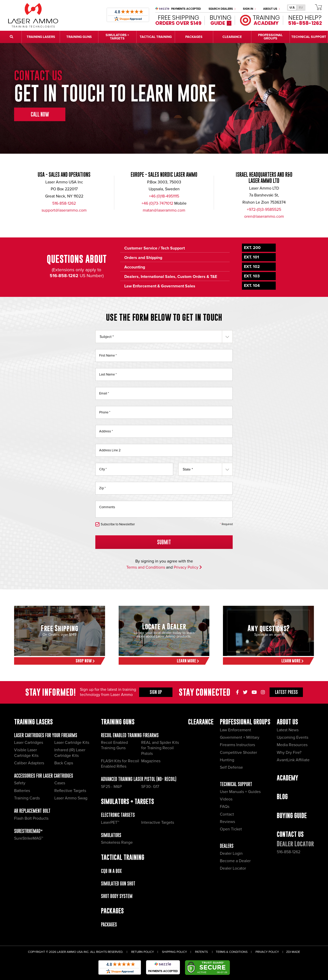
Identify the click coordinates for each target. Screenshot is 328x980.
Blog (282, 796)
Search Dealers (222, 9)
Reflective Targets (70, 791)
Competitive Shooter (238, 753)
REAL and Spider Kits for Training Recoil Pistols (160, 748)
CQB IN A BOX (111, 871)
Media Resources (292, 745)
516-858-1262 (64, 203)
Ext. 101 (252, 257)
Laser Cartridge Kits (72, 743)
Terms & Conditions (232, 952)
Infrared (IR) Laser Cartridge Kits (70, 753)
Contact (227, 814)
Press (286, 692)
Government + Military (240, 737)
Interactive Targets (158, 822)
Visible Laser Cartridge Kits (26, 753)
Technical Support (236, 784)
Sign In (249, 9)
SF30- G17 (150, 787)
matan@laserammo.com (164, 210)
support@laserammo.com (64, 210)
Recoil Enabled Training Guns (114, 745)
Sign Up (156, 692)
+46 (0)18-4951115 (164, 196)
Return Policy (143, 952)
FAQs (225, 807)
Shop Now (85, 661)
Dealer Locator (233, 868)
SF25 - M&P (111, 787)
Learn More (188, 661)
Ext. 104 (252, 286)
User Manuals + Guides (240, 792)
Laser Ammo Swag (71, 798)
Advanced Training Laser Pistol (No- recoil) (139, 779)
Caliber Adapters (29, 763)
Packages (109, 925)
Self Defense (231, 767)
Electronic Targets (118, 815)
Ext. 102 (252, 267)
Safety (20, 783)
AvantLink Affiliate (293, 760)
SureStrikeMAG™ (28, 831)
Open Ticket (231, 829)
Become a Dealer (235, 861)
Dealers (227, 846)
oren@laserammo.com (264, 216)
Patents (201, 952)
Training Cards (27, 798)
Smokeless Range (117, 842)
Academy (288, 778)
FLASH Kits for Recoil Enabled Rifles (120, 764)
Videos (226, 799)
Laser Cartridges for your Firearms (46, 735)
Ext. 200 (252, 248)
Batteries (22, 791)
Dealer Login (231, 853)
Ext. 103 (252, 276)
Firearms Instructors (237, 745)
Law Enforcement (235, 730)
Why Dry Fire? (289, 753)
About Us (271, 9)
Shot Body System (117, 896)
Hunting (227, 760)
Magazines (151, 761)
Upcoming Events (293, 737)
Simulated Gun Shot (118, 884)
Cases (60, 783)
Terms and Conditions (146, 567)
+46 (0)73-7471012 (157, 203)
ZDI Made (293, 952)
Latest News (288, 730)
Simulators (111, 835)
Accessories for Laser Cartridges (44, 776)
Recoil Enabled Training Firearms (130, 735)
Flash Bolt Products (31, 818)
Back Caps (64, 763)
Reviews (227, 822)
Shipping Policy (175, 952)
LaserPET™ (110, 822)
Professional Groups (245, 722)
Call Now (40, 114)
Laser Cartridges (29, 743)
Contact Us (290, 834)
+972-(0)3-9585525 (264, 210)
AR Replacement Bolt (32, 811)
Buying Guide (292, 815)
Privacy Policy (188, 567)
